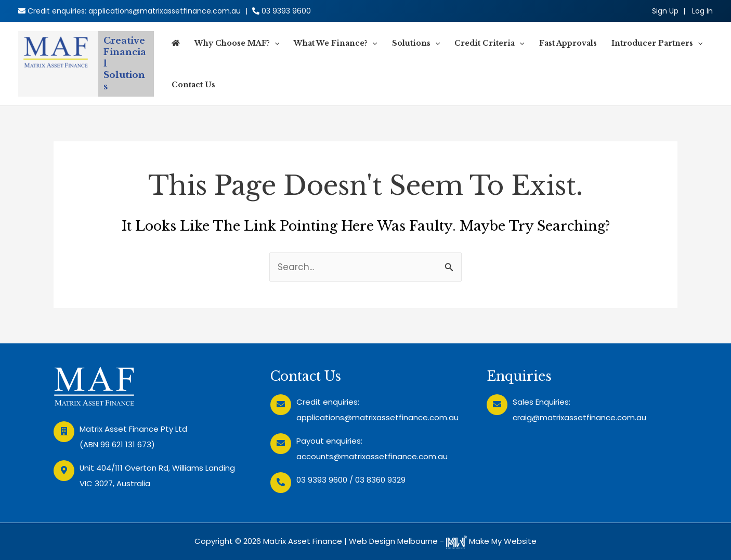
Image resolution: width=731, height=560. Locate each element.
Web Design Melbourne (393, 541)
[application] (275, 43)
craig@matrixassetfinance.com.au (579, 417)
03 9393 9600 (286, 11)
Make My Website (491, 541)
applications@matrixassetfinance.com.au (165, 11)
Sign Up (665, 11)
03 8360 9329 (380, 480)
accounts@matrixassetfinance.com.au (372, 456)
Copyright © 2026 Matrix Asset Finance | (272, 541)
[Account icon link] (702, 11)
